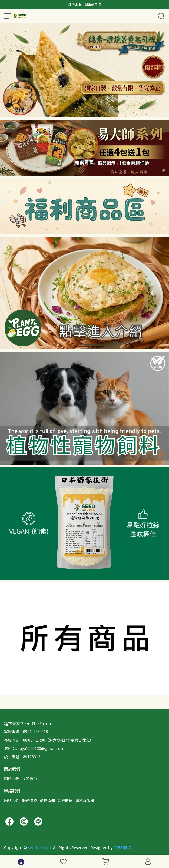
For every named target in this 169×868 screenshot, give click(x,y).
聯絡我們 (12, 800)
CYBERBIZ (122, 847)
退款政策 (65, 800)
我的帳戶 (29, 779)
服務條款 (29, 800)
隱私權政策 (85, 800)
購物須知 (47, 800)
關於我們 (12, 779)
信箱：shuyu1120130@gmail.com (34, 748)
